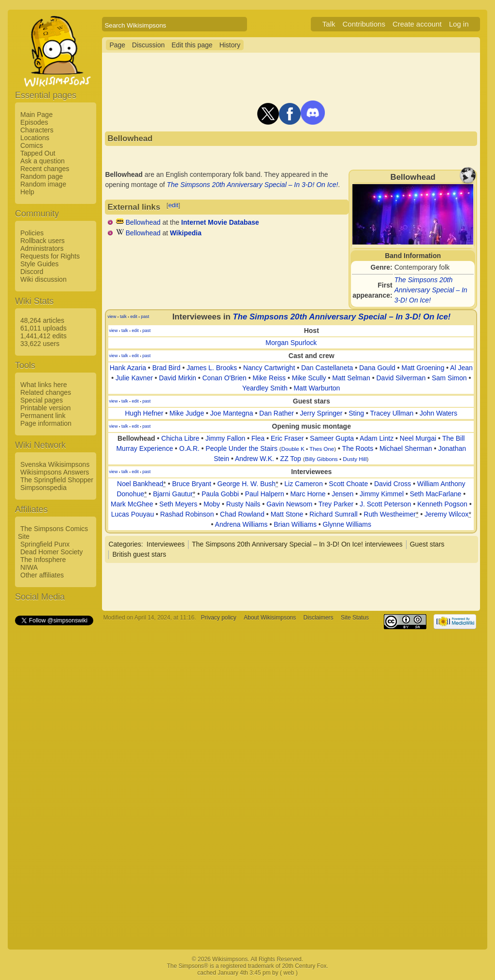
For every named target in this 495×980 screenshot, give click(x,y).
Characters (37, 130)
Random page (42, 176)
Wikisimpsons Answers (55, 472)
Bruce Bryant (192, 484)
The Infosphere (43, 560)
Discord (32, 272)
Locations (35, 138)
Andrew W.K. (255, 459)
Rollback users (43, 241)
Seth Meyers (179, 504)
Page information (46, 423)
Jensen (342, 494)
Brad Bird (166, 368)
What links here (44, 385)
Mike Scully (309, 378)
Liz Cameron (303, 484)
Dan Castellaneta (327, 368)
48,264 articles (42, 320)
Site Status (355, 618)
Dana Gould (377, 368)
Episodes (34, 122)
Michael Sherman (406, 448)
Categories (125, 544)
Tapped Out (38, 153)
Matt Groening (423, 368)
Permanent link (43, 416)
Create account (417, 24)
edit (173, 205)
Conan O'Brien (225, 378)
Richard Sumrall (334, 514)
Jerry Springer (321, 413)
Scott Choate (348, 484)
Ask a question (43, 161)
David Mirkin (178, 378)
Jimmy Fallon (225, 438)
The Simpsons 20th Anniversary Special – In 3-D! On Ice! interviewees (297, 544)
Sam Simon (449, 378)
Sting (356, 413)
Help (27, 192)
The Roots (358, 448)
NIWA (29, 567)
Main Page (36, 115)
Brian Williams (295, 524)
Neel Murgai (418, 438)
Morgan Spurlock (291, 343)
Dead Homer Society (51, 552)
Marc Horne (308, 494)
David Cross (393, 484)
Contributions (364, 24)
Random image (43, 184)
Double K (293, 449)
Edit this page (192, 45)
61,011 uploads (44, 328)
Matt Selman (351, 378)
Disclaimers (319, 618)
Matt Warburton (317, 388)
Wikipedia (186, 233)
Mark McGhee (132, 504)
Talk (329, 24)
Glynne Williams (347, 524)
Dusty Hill (355, 459)
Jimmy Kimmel (382, 494)
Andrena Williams (241, 524)
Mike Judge (187, 413)
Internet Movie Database (220, 222)
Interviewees (166, 544)
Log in (459, 24)
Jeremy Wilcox (446, 514)
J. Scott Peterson (386, 504)
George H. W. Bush (247, 484)
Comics (32, 145)
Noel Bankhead (140, 484)
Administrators (42, 248)
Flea (258, 438)
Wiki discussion (44, 279)
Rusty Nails (243, 504)
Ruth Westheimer (390, 514)
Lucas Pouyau (133, 514)
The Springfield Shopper (57, 480)
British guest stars (139, 554)
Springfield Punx (45, 544)
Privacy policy (219, 618)
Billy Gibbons (321, 459)
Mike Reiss (269, 378)
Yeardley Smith (265, 388)
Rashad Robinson (187, 514)
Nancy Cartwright (269, 368)
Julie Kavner (134, 378)
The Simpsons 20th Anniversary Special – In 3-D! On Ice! (431, 290)
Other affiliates (42, 575)
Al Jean (461, 368)
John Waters (438, 413)
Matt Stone (287, 514)
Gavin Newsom (289, 504)
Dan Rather (277, 413)
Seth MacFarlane (436, 494)
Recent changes (45, 169)
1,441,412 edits (44, 336)
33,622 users (40, 344)
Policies (32, 233)
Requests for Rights (50, 256)
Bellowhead (143, 222)
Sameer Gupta (332, 438)
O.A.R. (189, 448)
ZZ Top (291, 459)
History (230, 45)
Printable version (45, 408)
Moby (212, 504)
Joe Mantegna (232, 413)
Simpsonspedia (44, 488)
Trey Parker (336, 504)
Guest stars (427, 544)
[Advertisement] (54, 772)
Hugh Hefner (144, 413)
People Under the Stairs (241, 448)
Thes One (322, 449)
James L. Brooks (212, 368)
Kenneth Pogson (442, 504)
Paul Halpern (265, 494)
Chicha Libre (181, 438)
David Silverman (401, 378)
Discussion (148, 45)
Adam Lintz (377, 438)
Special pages (42, 400)
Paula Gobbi (220, 494)
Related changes (46, 392)
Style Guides (39, 264)
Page (117, 45)
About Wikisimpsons (270, 618)
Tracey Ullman (392, 413)
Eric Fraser (287, 438)
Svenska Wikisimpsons (55, 464)
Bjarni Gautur (173, 494)
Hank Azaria (128, 368)
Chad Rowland (242, 514)
